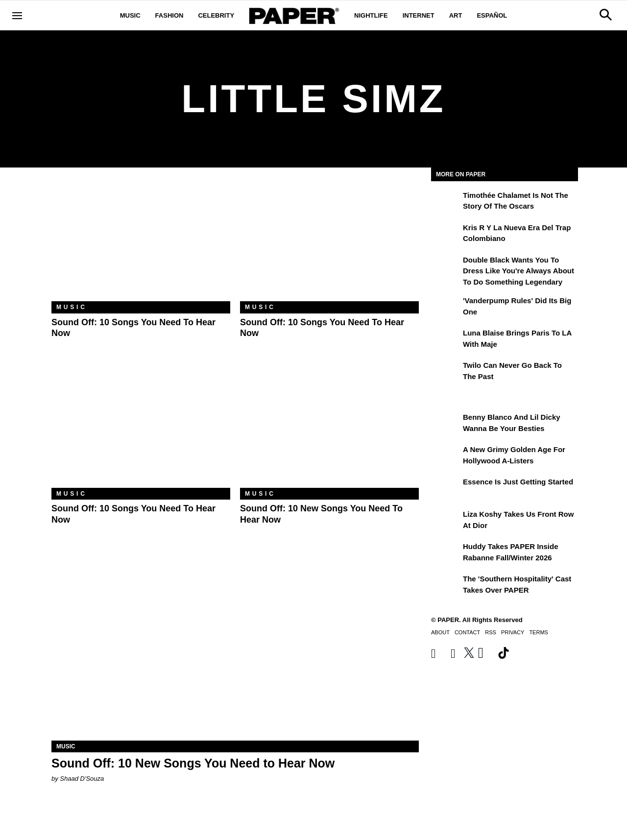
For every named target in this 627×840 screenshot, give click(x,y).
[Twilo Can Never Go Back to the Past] (446, 372)
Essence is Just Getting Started (518, 482)
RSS (491, 632)
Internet (419, 15)
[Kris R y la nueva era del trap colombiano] (446, 235)
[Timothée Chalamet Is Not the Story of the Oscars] (446, 202)
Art (456, 15)
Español (492, 15)
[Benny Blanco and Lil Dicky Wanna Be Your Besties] (446, 424)
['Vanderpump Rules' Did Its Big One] (446, 308)
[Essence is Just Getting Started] (446, 489)
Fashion (169, 15)
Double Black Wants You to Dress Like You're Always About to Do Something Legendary (518, 271)
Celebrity (216, 15)
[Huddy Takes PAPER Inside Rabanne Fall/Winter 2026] (446, 553)
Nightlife (371, 15)
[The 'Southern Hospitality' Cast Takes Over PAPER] (446, 586)
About (440, 632)
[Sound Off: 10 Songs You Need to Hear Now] (141, 242)
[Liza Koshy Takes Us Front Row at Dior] (446, 521)
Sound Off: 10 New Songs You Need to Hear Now (193, 763)
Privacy (513, 632)
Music (130, 15)
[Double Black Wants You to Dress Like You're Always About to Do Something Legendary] (446, 267)
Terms (539, 632)
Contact (467, 632)
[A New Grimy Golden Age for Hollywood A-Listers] (446, 456)
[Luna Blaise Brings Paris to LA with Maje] (446, 340)
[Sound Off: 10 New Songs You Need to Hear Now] (329, 428)
